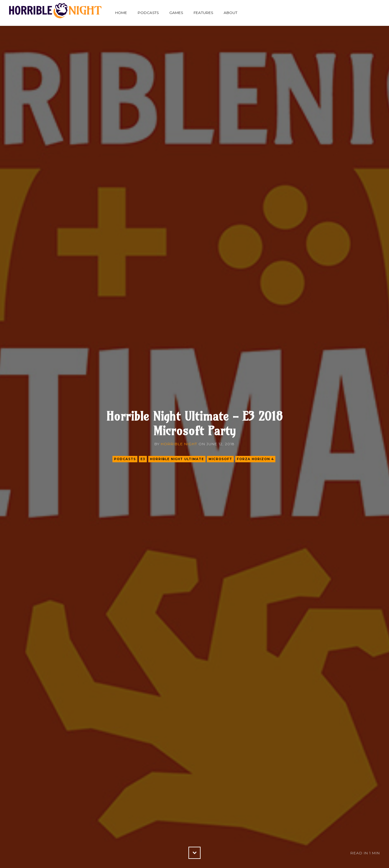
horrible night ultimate (177, 459)
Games (176, 13)
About (231, 13)
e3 (143, 459)
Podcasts (148, 13)
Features (203, 13)
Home (121, 13)
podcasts (125, 459)
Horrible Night (179, 444)
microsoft (220, 459)
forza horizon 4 (255, 459)
